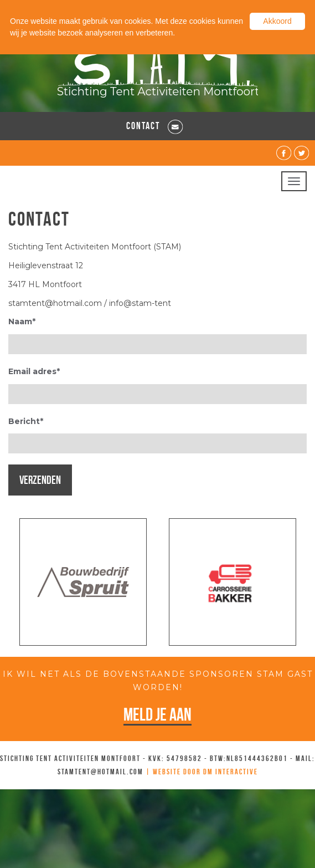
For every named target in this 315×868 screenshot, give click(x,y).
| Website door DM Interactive (202, 772)
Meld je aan (157, 714)
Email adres (34, 371)
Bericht (26, 421)
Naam (22, 321)
